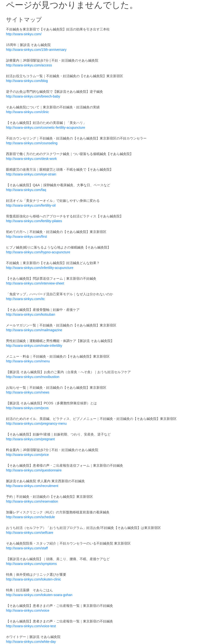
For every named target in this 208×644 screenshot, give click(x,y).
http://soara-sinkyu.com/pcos (27, 408)
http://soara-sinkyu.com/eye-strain (31, 174)
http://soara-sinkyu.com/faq (26, 190)
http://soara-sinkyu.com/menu (28, 361)
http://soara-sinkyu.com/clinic (27, 112)
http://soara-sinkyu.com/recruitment (32, 486)
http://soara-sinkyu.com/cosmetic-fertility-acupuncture (46, 128)
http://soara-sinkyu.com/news (28, 392)
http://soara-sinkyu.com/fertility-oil (31, 205)
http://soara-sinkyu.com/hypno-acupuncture (38, 252)
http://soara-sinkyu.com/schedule (30, 517)
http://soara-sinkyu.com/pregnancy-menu (36, 424)
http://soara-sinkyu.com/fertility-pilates (34, 221)
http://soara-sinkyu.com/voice (28, 610)
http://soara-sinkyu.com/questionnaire (34, 470)
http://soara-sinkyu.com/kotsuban (30, 314)
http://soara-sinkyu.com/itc (25, 299)
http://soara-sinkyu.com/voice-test (31, 626)
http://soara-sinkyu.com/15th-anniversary (36, 50)
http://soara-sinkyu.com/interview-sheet (35, 283)
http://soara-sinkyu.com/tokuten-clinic (33, 579)
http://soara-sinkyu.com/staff (27, 548)
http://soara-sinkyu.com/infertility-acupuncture (40, 268)
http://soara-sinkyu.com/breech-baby (33, 96)
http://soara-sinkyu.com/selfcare (30, 533)
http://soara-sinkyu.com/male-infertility (34, 346)
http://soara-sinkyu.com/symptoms (31, 564)
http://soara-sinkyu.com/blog (27, 81)
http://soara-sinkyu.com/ (24, 34)
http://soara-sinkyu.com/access (29, 65)
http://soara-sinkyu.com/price (27, 455)
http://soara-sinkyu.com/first (26, 237)
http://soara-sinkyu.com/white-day (31, 642)
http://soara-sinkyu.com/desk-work (31, 159)
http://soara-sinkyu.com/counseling (32, 143)
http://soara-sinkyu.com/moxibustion (33, 377)
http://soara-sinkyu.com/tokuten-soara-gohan (39, 595)
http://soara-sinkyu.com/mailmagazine (34, 330)
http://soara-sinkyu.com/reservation (32, 501)
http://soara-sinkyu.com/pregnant (30, 439)
